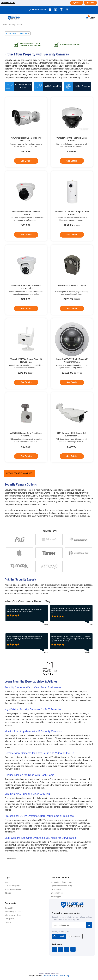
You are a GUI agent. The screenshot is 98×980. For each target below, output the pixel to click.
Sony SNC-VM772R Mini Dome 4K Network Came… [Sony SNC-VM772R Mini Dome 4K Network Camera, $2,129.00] (72, 361)
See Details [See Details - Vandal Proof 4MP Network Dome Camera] (72, 161)
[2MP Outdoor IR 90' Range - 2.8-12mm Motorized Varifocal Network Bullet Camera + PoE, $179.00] (72, 413)
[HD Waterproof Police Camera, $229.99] (72, 266)
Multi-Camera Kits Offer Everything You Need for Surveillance (40, 838)
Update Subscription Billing (62, 886)
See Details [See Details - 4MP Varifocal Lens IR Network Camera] (26, 235)
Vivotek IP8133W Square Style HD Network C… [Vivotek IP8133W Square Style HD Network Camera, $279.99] (26, 361)
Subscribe (89, 925)
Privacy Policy (64, 976)
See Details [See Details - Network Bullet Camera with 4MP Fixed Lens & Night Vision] (26, 161)
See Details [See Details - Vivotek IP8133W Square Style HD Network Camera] (26, 382)
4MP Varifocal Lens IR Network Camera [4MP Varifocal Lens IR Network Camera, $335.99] (26, 213)
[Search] (83, 18)
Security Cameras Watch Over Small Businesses (33, 687)
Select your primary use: (61, 932)
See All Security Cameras (19, 473)
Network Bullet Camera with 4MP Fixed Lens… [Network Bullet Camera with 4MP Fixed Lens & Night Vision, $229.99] (26, 139)
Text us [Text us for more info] (91, 3)
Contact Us (9, 908)
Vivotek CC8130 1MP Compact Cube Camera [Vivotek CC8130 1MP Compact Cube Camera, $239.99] (72, 213)
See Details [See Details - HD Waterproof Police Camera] (72, 308)
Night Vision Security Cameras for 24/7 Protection (33, 709)
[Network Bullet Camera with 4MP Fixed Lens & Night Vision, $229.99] (26, 118)
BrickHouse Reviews (13, 915)
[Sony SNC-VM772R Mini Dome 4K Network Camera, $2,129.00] (72, 339)
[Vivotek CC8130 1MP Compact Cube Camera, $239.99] (72, 192)
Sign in (7, 882)
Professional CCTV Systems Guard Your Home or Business (39, 816)
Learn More (12, 859)
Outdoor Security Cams (23, 86)
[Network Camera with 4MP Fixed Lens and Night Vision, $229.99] (26, 266)
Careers (8, 922)
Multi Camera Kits (53, 86)
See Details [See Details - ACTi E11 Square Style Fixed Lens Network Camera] (26, 456)
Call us (78, 3)
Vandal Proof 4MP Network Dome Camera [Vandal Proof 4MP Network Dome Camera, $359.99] (72, 139)
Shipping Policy (57, 893)
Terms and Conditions (51, 976)
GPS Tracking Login (13, 886)
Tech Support (56, 896)
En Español (9, 919)
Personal (60, 936)
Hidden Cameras (82, 86)
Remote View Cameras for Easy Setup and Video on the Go (39, 753)
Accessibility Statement (14, 912)
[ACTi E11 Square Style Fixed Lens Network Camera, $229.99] (26, 413)
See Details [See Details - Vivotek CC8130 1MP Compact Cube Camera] (72, 235)
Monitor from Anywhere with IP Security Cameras (33, 731)
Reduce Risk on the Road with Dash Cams (29, 775)
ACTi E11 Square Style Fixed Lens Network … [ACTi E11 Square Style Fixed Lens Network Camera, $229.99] (26, 434)
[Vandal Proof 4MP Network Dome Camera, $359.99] (72, 118)
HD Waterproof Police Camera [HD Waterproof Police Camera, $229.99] (72, 286)
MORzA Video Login (13, 889)
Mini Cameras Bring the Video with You (27, 794)
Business (76, 936)
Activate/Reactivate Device (62, 882)
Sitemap (8, 893)
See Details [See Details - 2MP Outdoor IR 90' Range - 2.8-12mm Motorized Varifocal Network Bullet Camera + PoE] (72, 456)
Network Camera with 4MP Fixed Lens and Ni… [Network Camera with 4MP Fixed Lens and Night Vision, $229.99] (26, 287)
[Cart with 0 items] (87, 18)
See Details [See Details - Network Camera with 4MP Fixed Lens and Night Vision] (26, 308)
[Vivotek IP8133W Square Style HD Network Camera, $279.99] (26, 339)
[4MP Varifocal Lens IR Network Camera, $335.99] (26, 192)
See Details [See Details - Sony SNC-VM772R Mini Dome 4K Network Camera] (72, 382)
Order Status (56, 889)
